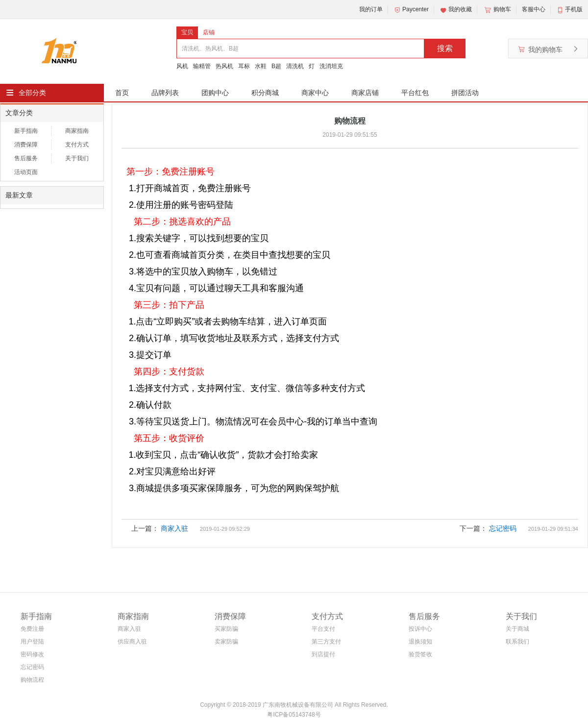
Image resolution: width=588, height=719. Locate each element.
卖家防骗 (226, 642)
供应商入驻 (132, 642)
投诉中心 (420, 629)
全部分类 (32, 93)
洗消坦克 (331, 66)
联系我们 (517, 642)
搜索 (445, 48)
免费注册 (32, 629)
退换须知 (420, 642)
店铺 (209, 32)
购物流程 (32, 680)
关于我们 (77, 158)
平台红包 (415, 93)
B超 (276, 66)
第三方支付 (326, 642)
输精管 (202, 66)
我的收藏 (456, 10)
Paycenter (411, 10)
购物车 (497, 10)
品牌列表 (165, 93)
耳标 (244, 66)
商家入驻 (174, 528)
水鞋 (261, 66)
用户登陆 (32, 642)
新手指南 (26, 131)
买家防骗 (226, 629)
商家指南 (77, 131)
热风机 (224, 66)
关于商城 (517, 629)
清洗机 (295, 66)
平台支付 (323, 629)
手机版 (574, 9)
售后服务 (26, 158)
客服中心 (534, 9)
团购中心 (215, 93)
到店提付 (323, 654)
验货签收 (420, 654)
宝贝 (187, 32)
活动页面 (26, 172)
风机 (182, 66)
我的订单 (371, 9)
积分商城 (265, 93)
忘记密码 (503, 528)
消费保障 (26, 145)
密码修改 (32, 654)
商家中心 (315, 93)
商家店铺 (365, 93)
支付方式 (77, 145)
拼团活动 (465, 93)
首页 (122, 93)
